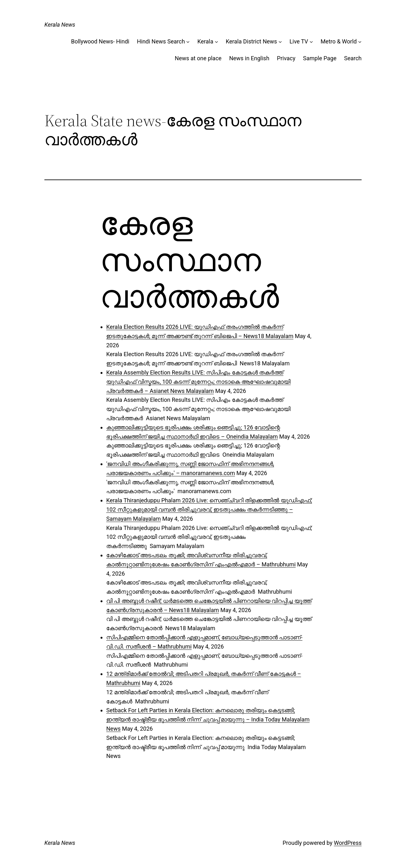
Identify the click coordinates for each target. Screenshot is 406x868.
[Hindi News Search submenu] (188, 42)
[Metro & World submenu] (360, 42)
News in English (249, 58)
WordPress (348, 843)
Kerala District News (252, 41)
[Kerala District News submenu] (280, 42)
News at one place (198, 58)
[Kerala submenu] (216, 42)
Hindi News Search (161, 41)
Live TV (299, 41)
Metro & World (339, 41)
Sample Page (320, 58)
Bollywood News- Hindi (100, 41)
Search (353, 58)
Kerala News (60, 25)
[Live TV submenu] (311, 42)
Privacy (286, 58)
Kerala (205, 41)
